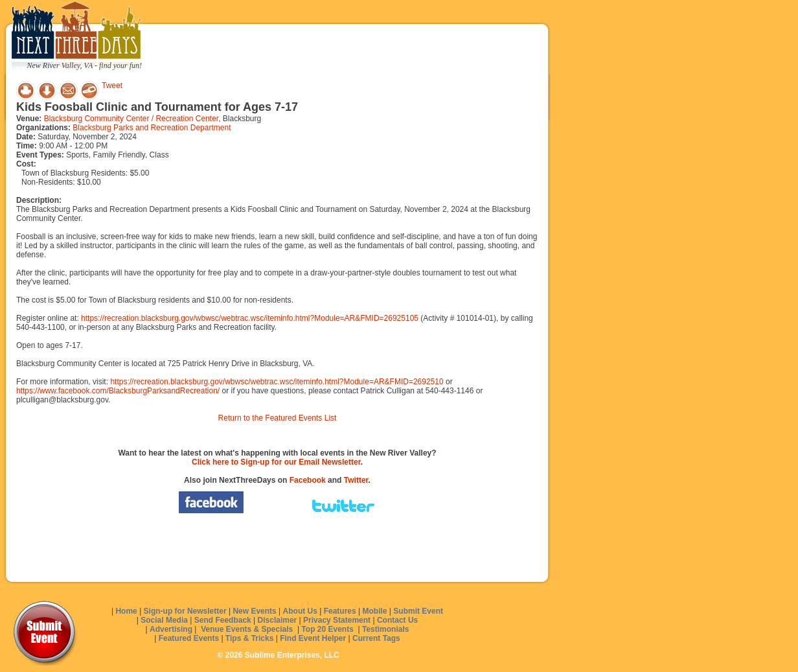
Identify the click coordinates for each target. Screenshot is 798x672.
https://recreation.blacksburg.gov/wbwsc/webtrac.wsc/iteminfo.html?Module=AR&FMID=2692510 (277, 382)
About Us (300, 611)
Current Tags (376, 638)
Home (126, 611)
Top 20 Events (327, 629)
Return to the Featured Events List (278, 418)
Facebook (308, 480)
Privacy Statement (337, 620)
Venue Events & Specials (247, 629)
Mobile (375, 611)
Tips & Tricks (249, 638)
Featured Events (189, 638)
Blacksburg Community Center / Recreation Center (131, 119)
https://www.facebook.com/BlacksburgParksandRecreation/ (118, 391)
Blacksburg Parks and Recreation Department (152, 128)
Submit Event (418, 611)
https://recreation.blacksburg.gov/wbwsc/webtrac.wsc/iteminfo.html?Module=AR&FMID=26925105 (250, 318)
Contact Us (397, 620)
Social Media (164, 620)
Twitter (356, 480)
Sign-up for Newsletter (185, 611)
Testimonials (385, 629)
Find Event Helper (313, 638)
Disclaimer (278, 620)
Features (340, 611)
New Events (254, 611)
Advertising (171, 629)
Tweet (112, 86)
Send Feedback (223, 620)
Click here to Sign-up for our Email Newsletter (276, 462)
